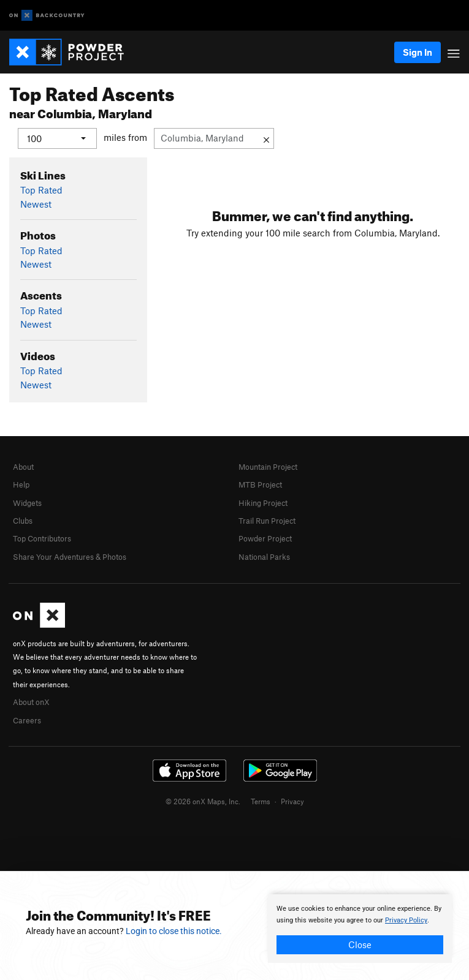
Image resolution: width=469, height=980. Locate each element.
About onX (31, 702)
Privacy (292, 801)
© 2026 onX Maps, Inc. (203, 801)
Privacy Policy (406, 920)
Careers (27, 720)
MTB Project (260, 484)
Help (21, 484)
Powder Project (265, 538)
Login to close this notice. (174, 931)
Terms (261, 801)
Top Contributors (42, 538)
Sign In (418, 52)
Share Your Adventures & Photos (70, 557)
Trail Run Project (267, 521)
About (23, 467)
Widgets (27, 503)
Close (360, 944)
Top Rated (41, 190)
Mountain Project (268, 467)
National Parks (264, 557)
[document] (360, 929)
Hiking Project (263, 503)
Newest (36, 203)
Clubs (23, 521)
